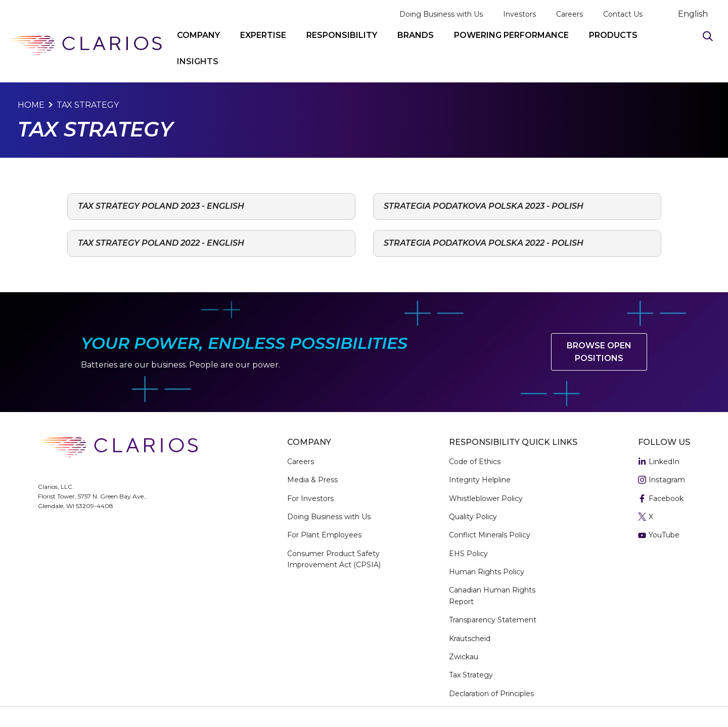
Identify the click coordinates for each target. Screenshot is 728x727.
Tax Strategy (88, 105)
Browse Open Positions (599, 352)
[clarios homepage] (86, 46)
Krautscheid (470, 639)
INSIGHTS (198, 61)
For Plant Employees (324, 535)
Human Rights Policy (487, 572)
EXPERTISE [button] (263, 35)
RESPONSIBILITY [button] (342, 35)
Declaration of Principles (491, 694)
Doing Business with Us (441, 14)
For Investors (310, 498)
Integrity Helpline (480, 480)
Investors (519, 14)
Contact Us (623, 14)
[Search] (708, 36)
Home (31, 105)
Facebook (661, 499)
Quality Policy (473, 517)
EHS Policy (468, 554)
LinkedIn (659, 462)
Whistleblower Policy (486, 498)
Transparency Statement (493, 620)
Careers (570, 14)
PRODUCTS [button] (613, 35)
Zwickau (464, 657)
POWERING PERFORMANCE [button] (511, 35)
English (693, 14)
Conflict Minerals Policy (490, 535)
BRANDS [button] (416, 35)
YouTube (659, 535)
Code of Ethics (475, 462)
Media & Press (312, 480)
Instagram (662, 480)
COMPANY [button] (198, 35)
